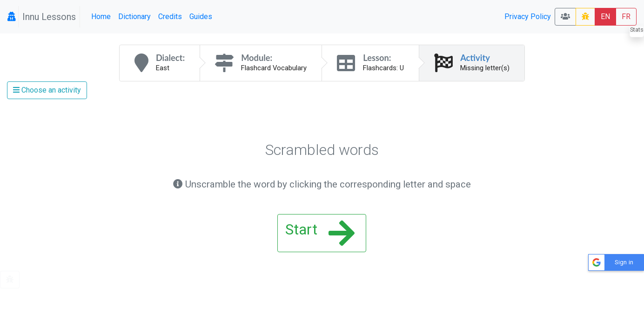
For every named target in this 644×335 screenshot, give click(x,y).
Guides (201, 17)
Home (101, 17)
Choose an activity (47, 90)
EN (605, 17)
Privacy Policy (528, 17)
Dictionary (134, 17)
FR (626, 17)
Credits (170, 17)
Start (320, 233)
